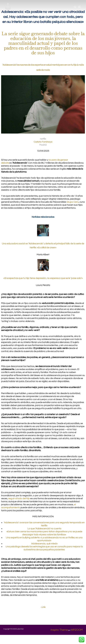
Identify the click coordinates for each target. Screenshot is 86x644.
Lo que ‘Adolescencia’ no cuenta (44, 537)
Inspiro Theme (59, 639)
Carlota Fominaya (43, 143)
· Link (43, 616)
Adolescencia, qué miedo (44, 552)
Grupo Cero (73, 204)
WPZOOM (77, 639)
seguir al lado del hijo (20, 506)
